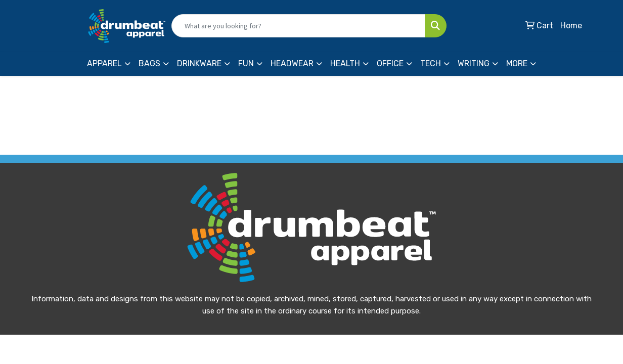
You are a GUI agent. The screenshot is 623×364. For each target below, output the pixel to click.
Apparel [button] (104, 63)
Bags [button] (149, 63)
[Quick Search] (298, 26)
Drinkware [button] (199, 63)
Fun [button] (246, 63)
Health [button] (345, 63)
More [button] (517, 63)
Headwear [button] (292, 63)
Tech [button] (431, 63)
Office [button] (390, 63)
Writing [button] (474, 63)
